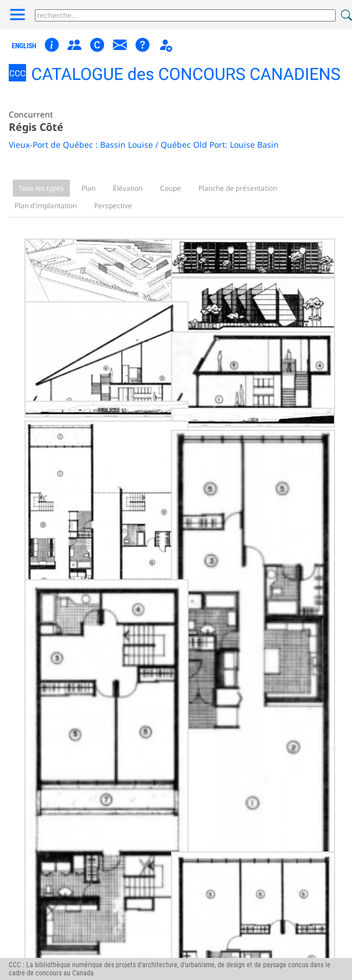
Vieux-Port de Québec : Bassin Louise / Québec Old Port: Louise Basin (144, 145)
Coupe (170, 188)
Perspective (113, 206)
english (24, 46)
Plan (88, 188)
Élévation (128, 188)
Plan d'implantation (46, 206)
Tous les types (41, 188)
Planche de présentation (238, 188)
